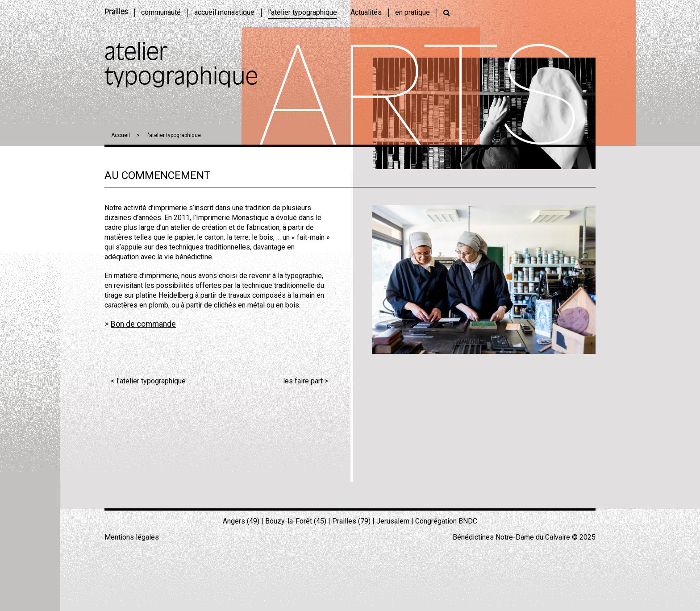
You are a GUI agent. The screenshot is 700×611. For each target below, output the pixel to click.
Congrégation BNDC (446, 521)
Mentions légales (132, 537)
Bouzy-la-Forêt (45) (296, 521)
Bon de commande (143, 324)
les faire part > (306, 381)
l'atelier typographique (174, 135)
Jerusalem (393, 521)
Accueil (121, 135)
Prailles (116, 12)
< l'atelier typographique (148, 381)
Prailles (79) (351, 521)
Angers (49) (241, 521)
